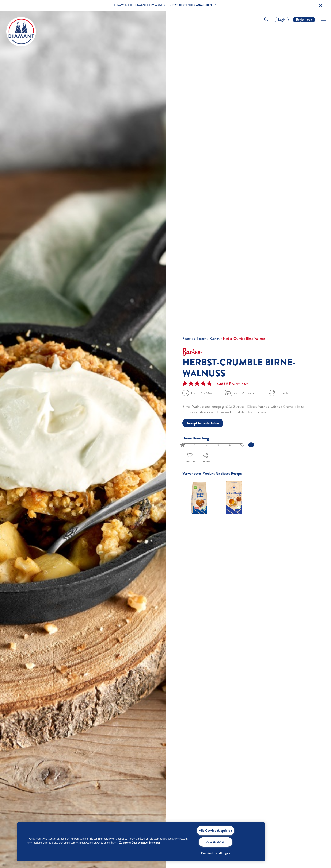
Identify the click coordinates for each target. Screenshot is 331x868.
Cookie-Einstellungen (215, 853)
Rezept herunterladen (203, 423)
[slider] (183, 445)
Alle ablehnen (216, 842)
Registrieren (304, 20)
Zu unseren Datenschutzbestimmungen (140, 843)
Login (282, 20)
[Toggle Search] (266, 20)
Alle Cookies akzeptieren (216, 830)
